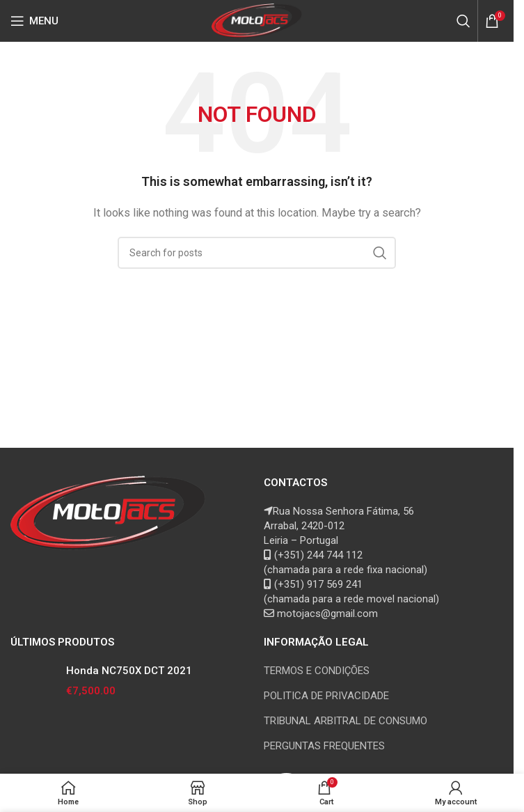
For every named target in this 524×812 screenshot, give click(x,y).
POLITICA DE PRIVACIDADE (326, 696)
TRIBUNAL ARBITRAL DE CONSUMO (346, 721)
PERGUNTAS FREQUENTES (324, 746)
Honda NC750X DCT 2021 (129, 671)
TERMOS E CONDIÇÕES (317, 671)
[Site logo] (257, 20)
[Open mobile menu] (34, 21)
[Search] (463, 21)
